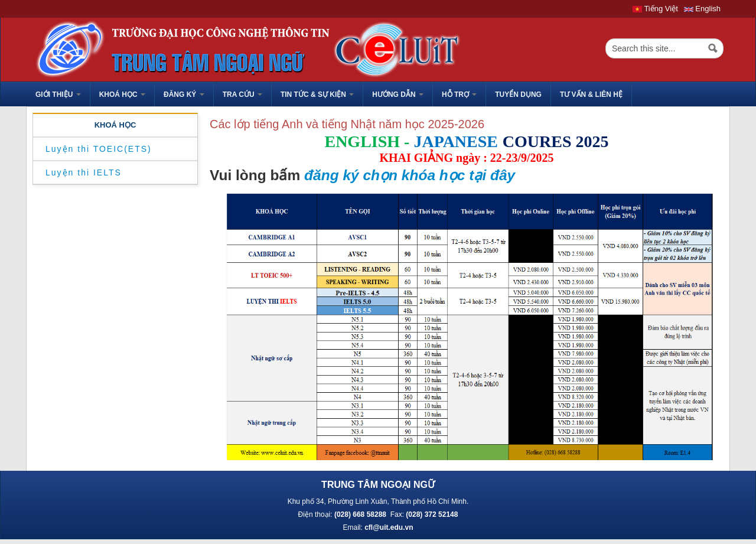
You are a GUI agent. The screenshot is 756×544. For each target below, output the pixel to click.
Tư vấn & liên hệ (591, 95)
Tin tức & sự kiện (317, 95)
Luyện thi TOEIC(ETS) (99, 149)
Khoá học (122, 95)
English (702, 9)
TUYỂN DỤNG (518, 95)
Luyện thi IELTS (84, 172)
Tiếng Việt (655, 9)
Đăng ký (184, 95)
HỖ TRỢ (459, 95)
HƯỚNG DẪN (398, 95)
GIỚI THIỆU (58, 95)
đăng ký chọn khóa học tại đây (410, 175)
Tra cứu (242, 95)
